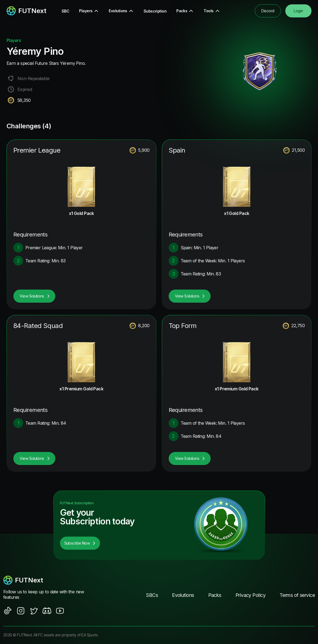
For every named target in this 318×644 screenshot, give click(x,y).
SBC (65, 11)
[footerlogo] (50, 580)
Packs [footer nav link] (215, 595)
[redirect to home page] (26, 11)
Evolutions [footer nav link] (183, 595)
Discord (268, 11)
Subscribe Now (80, 543)
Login (298, 11)
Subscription (155, 11)
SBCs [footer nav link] (152, 595)
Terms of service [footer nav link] (297, 595)
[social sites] (8, 611)
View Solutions (35, 296)
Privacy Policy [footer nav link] (250, 595)
